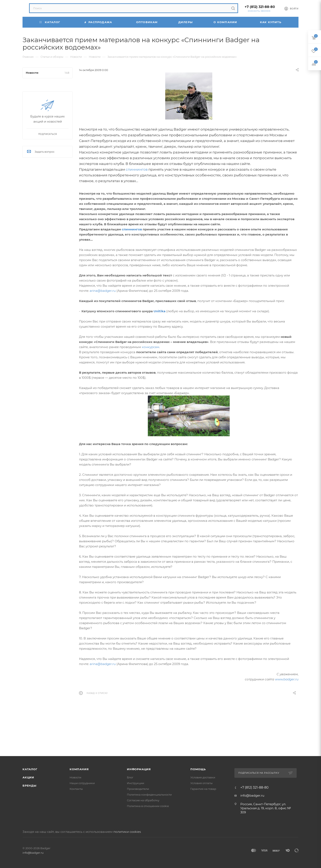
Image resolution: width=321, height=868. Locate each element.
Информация (139, 769)
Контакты (76, 789)
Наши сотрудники (82, 783)
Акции (28, 777)
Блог (130, 777)
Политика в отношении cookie (148, 806)
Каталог (30, 769)
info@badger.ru (252, 795)
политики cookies (127, 832)
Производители (138, 789)
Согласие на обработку (143, 800)
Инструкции (136, 783)
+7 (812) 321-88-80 (260, 7)
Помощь (198, 769)
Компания (79, 769)
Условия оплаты (201, 783)
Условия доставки (203, 777)
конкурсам (151, 347)
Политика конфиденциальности (149, 795)
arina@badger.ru (103, 291)
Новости (75, 777)
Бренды (29, 786)
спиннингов (137, 169)
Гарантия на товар (203, 789)
